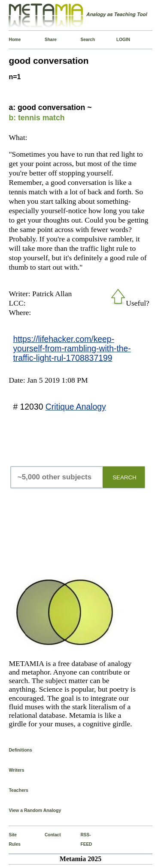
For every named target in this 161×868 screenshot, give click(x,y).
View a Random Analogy (35, 810)
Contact (46, 835)
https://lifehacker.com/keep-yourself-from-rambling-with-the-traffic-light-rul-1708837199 (72, 348)
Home (10, 40)
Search (82, 40)
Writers (16, 770)
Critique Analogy (76, 407)
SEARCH (125, 477)
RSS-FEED (82, 840)
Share (46, 40)
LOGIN (118, 40)
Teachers (18, 790)
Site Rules (10, 840)
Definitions (20, 750)
